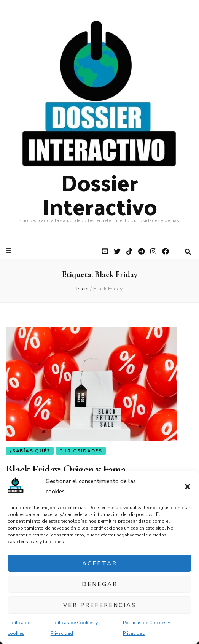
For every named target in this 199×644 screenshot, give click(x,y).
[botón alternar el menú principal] (9, 251)
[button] (188, 487)
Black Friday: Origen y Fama (65, 469)
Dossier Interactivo (100, 194)
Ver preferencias (100, 605)
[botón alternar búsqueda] (188, 252)
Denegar (100, 584)
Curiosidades (81, 451)
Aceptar (100, 563)
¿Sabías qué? (30, 451)
